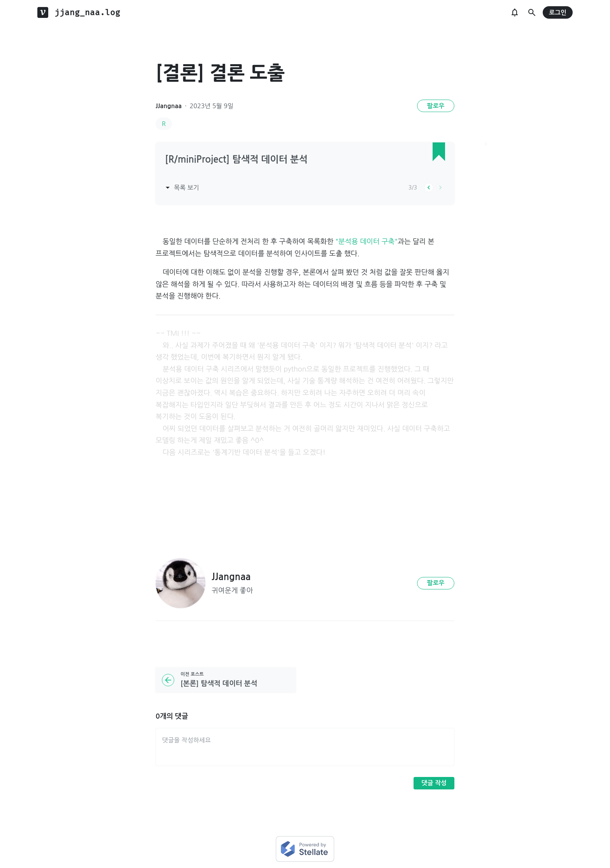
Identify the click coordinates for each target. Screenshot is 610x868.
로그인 (558, 13)
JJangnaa (169, 106)
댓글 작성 (434, 783)
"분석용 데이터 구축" (366, 242)
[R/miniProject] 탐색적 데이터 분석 (236, 160)
